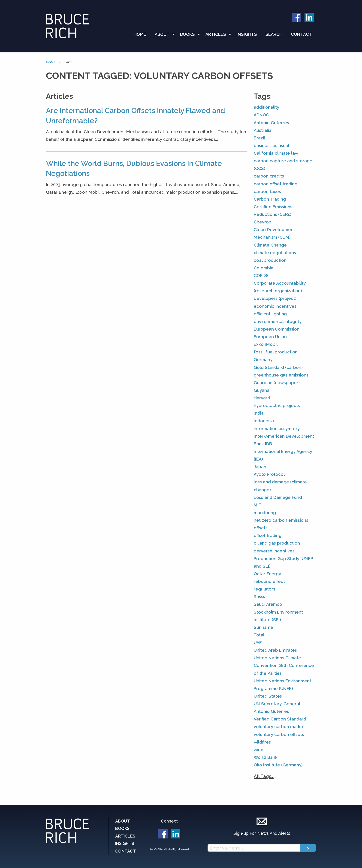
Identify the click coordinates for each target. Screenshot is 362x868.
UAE (258, 643)
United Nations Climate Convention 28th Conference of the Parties (284, 665)
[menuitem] (142, 34)
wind (259, 750)
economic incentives (275, 306)
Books (187, 34)
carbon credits (269, 176)
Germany (263, 360)
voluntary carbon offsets (279, 734)
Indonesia (264, 421)
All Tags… (264, 776)
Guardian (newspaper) (277, 383)
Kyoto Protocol (269, 474)
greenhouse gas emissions (281, 375)
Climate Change (270, 245)
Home (140, 34)
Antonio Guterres (271, 123)
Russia (260, 597)
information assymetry (277, 429)
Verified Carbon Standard (280, 719)
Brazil (259, 138)
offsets (261, 528)
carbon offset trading (276, 184)
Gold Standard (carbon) (278, 367)
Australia (263, 130)
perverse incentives (274, 551)
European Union (270, 337)
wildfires (262, 742)
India (259, 413)
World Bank (266, 757)
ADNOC (261, 115)
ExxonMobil (266, 344)
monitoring (265, 513)
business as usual (271, 146)
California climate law (276, 153)
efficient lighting (270, 314)
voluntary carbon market (279, 727)
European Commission (277, 329)
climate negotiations (275, 253)
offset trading (268, 535)
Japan (260, 467)
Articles (216, 34)
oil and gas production (277, 543)
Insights (247, 34)
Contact (301, 34)
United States (268, 696)
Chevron (262, 222)
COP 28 (261, 276)
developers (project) (275, 298)
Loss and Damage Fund (278, 497)
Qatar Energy (267, 574)
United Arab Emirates (275, 650)
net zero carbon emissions (281, 520)
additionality (266, 107)
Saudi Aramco (268, 604)
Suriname (263, 627)
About (162, 34)
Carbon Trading (270, 199)
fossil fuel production (276, 352)
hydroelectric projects (277, 405)
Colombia (264, 268)
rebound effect (269, 581)
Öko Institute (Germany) (278, 765)
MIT (258, 505)
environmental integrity (278, 321)
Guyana (262, 390)
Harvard (262, 398)
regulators (264, 589)
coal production (270, 260)
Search (274, 34)
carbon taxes (267, 191)
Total (259, 635)
